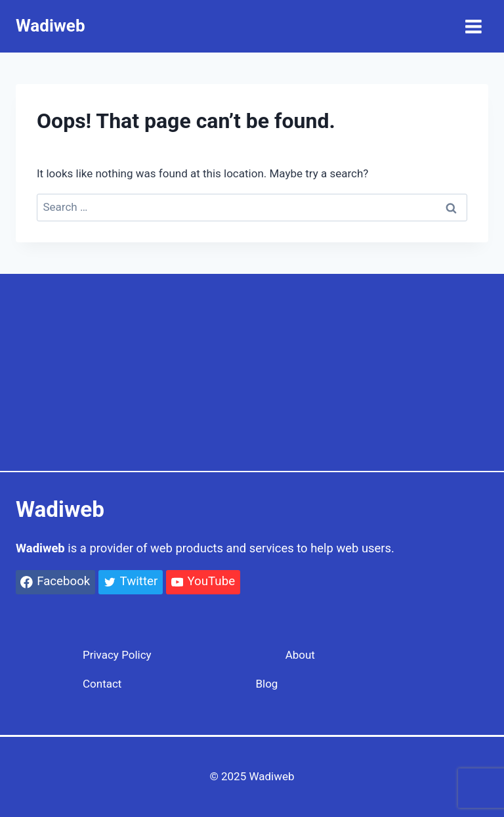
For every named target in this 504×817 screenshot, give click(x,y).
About (300, 655)
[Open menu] (473, 26)
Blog (266, 684)
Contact (102, 684)
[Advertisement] (252, 372)
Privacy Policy (117, 655)
